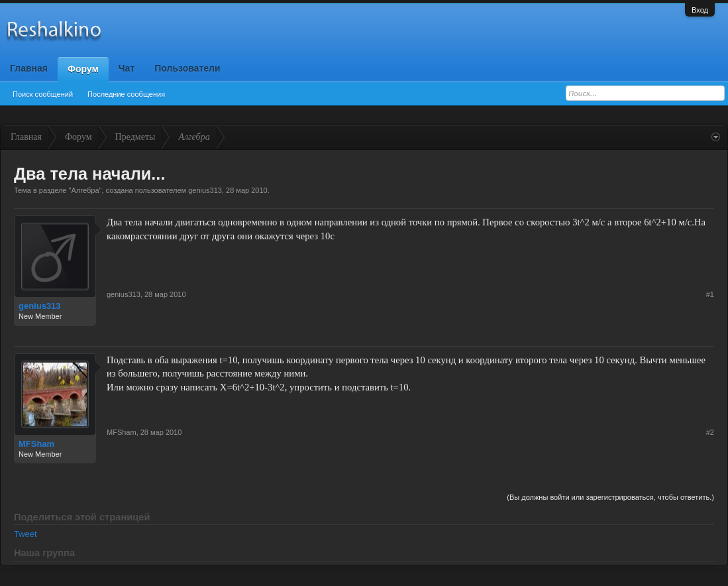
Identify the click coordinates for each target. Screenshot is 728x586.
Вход (700, 10)
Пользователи (187, 68)
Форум (83, 69)
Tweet (26, 534)
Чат (127, 68)
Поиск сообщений (43, 94)
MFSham (36, 444)
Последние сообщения (126, 94)
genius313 (205, 190)
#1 (710, 294)
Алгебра (85, 190)
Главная (29, 68)
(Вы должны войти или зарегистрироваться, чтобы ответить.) (610, 497)
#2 (710, 432)
